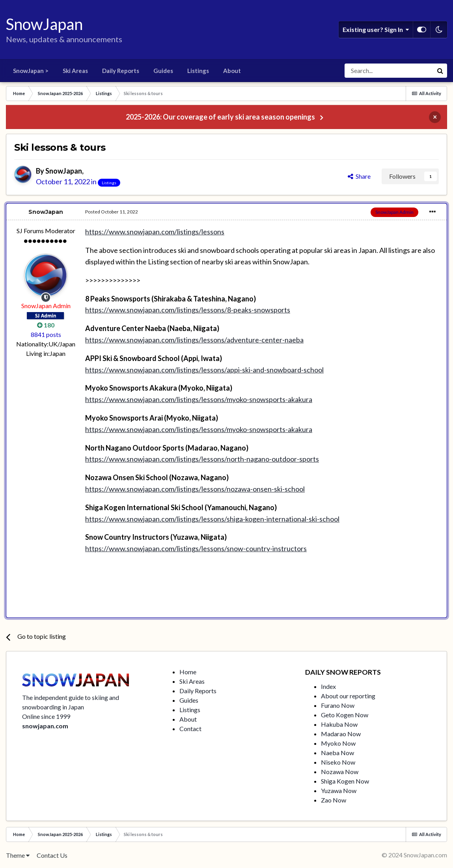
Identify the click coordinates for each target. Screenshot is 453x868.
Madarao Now (341, 734)
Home (188, 672)
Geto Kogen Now (345, 715)
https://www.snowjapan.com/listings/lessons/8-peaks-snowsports (188, 310)
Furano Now (338, 705)
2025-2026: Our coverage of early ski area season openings (220, 117)
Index (328, 686)
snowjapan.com (45, 726)
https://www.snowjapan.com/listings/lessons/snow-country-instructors (196, 548)
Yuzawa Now (339, 790)
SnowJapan (64, 171)
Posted (112, 212)
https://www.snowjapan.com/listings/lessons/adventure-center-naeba (194, 340)
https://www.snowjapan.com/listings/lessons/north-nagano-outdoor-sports (202, 459)
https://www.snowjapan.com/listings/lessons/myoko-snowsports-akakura (199, 399)
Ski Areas (75, 71)
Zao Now (334, 800)
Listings (198, 71)
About (232, 71)
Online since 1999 (46, 716)
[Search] (389, 71)
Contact (190, 729)
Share (359, 176)
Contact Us (52, 855)
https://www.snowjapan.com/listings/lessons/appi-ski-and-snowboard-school (204, 370)
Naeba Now (337, 753)
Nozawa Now (340, 772)
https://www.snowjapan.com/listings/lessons (155, 232)
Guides (163, 71)
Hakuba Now (339, 724)
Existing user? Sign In (376, 30)
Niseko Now (338, 762)
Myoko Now (338, 743)
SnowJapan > (31, 71)
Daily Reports (121, 71)
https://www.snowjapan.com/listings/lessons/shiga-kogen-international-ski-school (212, 519)
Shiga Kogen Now (345, 781)
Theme (18, 855)
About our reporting (348, 696)
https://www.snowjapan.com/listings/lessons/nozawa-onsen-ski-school (195, 489)
